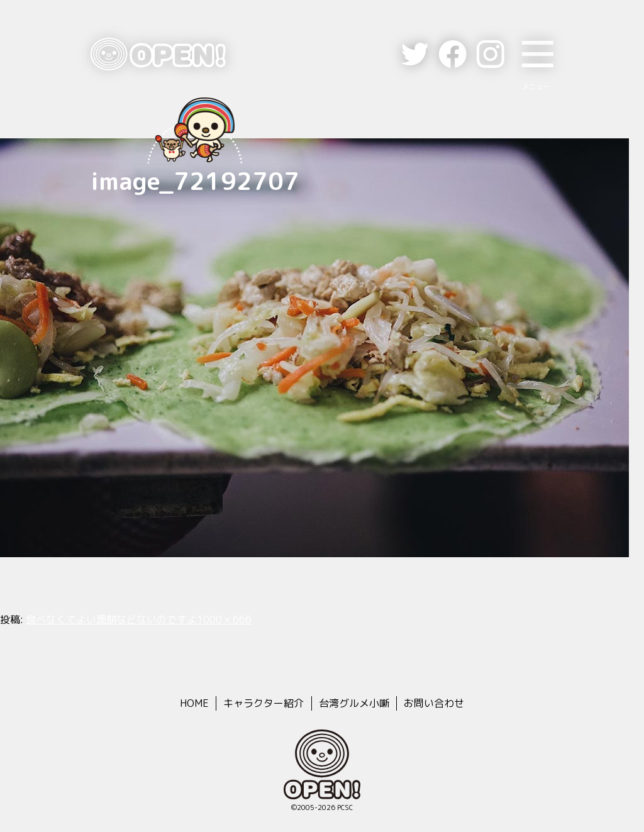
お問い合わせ (434, 703)
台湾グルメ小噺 (354, 703)
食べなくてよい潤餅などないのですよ (111, 619)
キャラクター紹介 (264, 703)
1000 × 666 (224, 619)
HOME (194, 703)
